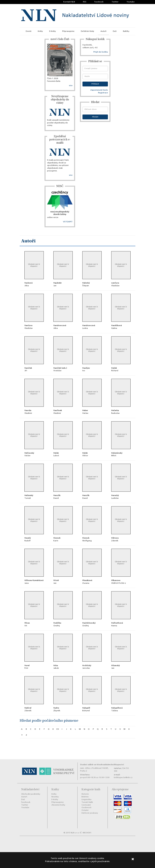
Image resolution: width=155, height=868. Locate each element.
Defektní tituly (87, 31)
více (71, 86)
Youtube (131, 2)
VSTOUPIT (68, 222)
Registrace (103, 93)
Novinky (55, 797)
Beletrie (85, 797)
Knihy (40, 31)
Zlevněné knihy (58, 805)
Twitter (115, 2)
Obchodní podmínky (31, 794)
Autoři (103, 31)
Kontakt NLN (69, 2)
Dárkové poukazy (90, 813)
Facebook (99, 2)
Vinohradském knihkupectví (110, 765)
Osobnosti (86, 808)
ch (58, 729)
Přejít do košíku (101, 52)
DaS (115, 31)
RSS (85, 2)
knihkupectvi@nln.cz (123, 778)
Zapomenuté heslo (99, 90)
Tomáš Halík (87, 802)
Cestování (86, 805)
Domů (29, 31)
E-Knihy (52, 31)
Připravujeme (68, 31)
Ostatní (85, 810)
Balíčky (126, 31)
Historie (85, 794)
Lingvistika (86, 800)
